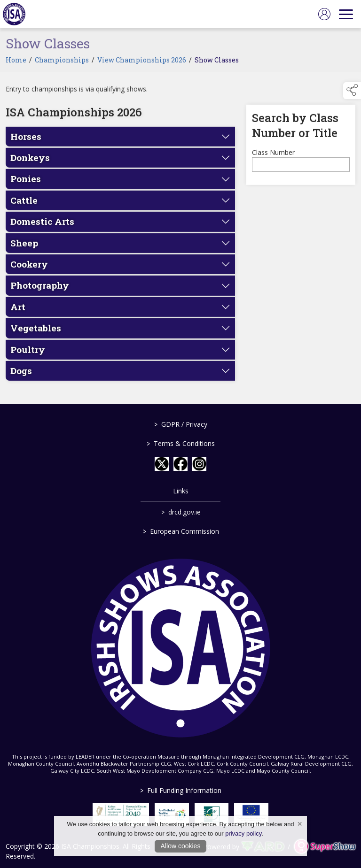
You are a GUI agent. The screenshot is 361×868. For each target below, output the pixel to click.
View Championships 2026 (142, 66)
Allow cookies (181, 846)
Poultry (28, 356)
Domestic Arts (42, 228)
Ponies (26, 186)
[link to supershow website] (325, 847)
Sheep (24, 250)
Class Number (273, 159)
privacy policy (243, 833)
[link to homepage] (14, 14)
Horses (26, 143)
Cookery (29, 271)
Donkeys (30, 165)
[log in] (324, 14)
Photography (40, 292)
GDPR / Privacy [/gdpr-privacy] (181, 424)
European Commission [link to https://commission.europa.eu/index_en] (180, 531)
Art (18, 313)
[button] (352, 91)
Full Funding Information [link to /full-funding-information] (181, 790)
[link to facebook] (180, 464)
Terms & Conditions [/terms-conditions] (181, 443)
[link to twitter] (162, 464)
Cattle (24, 207)
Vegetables (36, 335)
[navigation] (346, 14)
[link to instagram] (199, 464)
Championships (62, 66)
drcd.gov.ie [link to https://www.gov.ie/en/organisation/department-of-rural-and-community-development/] (180, 512)
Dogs (21, 377)
